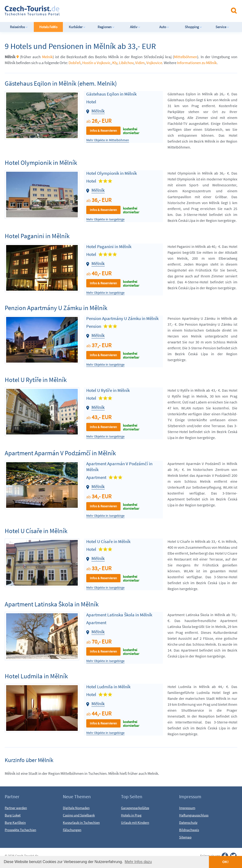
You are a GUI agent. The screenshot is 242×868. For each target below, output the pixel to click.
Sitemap (185, 837)
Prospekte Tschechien (20, 830)
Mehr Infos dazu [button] (138, 862)
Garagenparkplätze (135, 808)
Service (222, 27)
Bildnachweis (189, 830)
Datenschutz (188, 822)
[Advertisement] (125, 10)
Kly (115, 63)
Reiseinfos (19, 27)
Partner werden (16, 808)
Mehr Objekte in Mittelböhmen (108, 140)
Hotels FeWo (48, 27)
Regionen (106, 27)
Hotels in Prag (131, 815)
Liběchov (126, 63)
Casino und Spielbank (79, 815)
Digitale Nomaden (76, 808)
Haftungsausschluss (194, 815)
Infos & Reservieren (103, 131)
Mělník (98, 111)
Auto (164, 27)
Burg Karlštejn (15, 822)
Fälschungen (72, 830)
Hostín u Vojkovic (96, 63)
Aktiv (135, 27)
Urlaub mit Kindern (135, 822)
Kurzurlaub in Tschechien (81, 822)
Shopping (193, 27)
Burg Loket (13, 815)
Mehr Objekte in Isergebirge (105, 219)
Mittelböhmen (186, 57)
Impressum (187, 808)
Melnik (47, 57)
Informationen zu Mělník (197, 63)
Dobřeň (75, 63)
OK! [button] (225, 862)
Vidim (140, 63)
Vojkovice (154, 63)
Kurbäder (77, 27)
